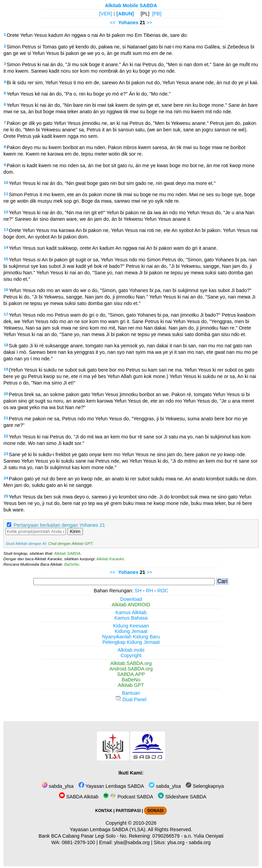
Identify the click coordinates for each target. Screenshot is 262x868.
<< (113, 23)
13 (6, 230)
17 (6, 314)
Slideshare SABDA (182, 797)
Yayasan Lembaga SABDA (111, 786)
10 (6, 183)
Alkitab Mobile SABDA (131, 5)
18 (6, 345)
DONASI (155, 811)
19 (6, 369)
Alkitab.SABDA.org (131, 663)
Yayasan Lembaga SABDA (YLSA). (108, 829)
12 (6, 212)
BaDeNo (72, 564)
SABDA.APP (131, 674)
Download (131, 599)
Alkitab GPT (131, 685)
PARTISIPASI (128, 811)
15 (6, 259)
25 (6, 496)
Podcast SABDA (128, 797)
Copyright (131, 655)
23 (6, 454)
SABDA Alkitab (79, 797)
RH (150, 591)
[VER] (106, 14)
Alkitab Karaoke (110, 559)
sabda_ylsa (58, 786)
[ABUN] (125, 14)
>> (149, 23)
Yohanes (128, 23)
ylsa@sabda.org (132, 842)
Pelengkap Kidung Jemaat (131, 642)
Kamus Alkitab (131, 612)
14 (6, 247)
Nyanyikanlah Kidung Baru (131, 637)
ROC (163, 591)
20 (6, 394)
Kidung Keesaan (131, 626)
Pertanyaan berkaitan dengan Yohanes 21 (59, 525)
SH (138, 591)
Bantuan (131, 693)
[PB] (157, 14)
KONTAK (104, 811)
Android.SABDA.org (131, 669)
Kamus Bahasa (131, 618)
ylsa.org (176, 842)
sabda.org (200, 842)
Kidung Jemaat (131, 631)
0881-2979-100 (78, 842)
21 (6, 418)
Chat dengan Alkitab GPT (70, 544)
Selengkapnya (205, 786)
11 (6, 194)
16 (6, 290)
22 (6, 436)
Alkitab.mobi (131, 650)
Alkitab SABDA (67, 553)
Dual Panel (131, 699)
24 (6, 478)
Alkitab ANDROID (131, 605)
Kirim (75, 531)
